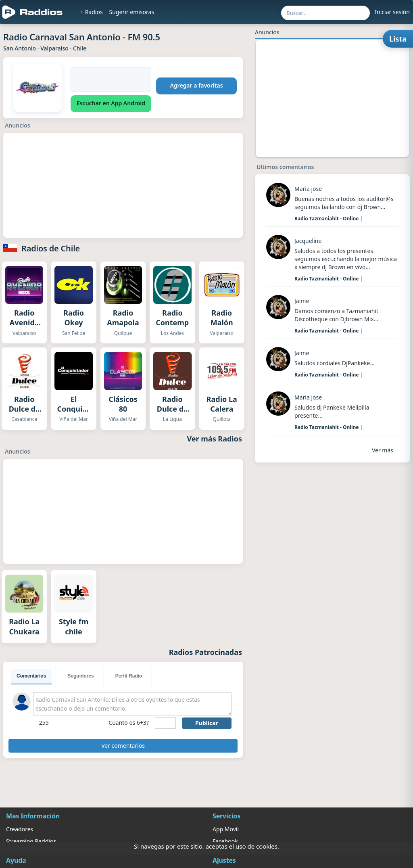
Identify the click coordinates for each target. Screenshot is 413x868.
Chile (80, 48)
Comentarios (31, 676)
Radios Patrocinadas (205, 652)
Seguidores (80, 676)
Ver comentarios (123, 746)
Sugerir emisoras (132, 12)
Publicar (207, 723)
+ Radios (92, 12)
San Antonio (20, 48)
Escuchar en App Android (111, 103)
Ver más (383, 450)
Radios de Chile (51, 248)
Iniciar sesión (392, 12)
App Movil (226, 829)
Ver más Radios (215, 439)
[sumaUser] (165, 723)
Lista (398, 39)
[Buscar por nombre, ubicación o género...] (325, 13)
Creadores (20, 829)
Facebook (225, 841)
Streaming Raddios (31, 841)
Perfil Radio (129, 676)
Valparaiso (54, 48)
